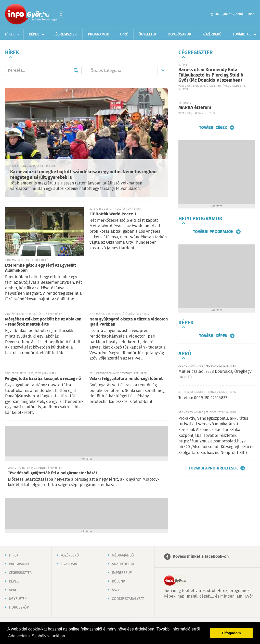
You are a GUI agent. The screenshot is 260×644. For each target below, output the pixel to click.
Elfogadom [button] (231, 633)
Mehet (76, 70)
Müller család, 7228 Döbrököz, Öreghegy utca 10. (215, 374)
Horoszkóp (19, 608)
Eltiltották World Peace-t (113, 214)
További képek (213, 336)
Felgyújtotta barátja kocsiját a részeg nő (43, 379)
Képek (34, 34)
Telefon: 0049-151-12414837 (203, 398)
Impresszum (122, 573)
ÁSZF (116, 590)
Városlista (61, 15)
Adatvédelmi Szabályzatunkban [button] (37, 636)
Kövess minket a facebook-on (201, 557)
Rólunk (119, 581)
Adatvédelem (123, 564)
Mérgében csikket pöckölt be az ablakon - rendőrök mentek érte (43, 322)
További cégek (213, 128)
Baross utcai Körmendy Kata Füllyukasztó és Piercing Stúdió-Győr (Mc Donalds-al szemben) (212, 75)
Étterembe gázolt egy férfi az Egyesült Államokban (41, 268)
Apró (124, 34)
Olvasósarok (180, 34)
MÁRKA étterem (195, 108)
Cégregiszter (65, 34)
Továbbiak (242, 34)
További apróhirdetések (213, 468)
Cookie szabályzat (128, 599)
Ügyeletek (148, 34)
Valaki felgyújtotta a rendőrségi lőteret (126, 379)
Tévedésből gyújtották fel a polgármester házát (53, 473)
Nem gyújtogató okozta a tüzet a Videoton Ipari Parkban (129, 322)
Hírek (10, 34)
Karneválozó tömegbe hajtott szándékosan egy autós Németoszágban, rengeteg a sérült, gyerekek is (84, 175)
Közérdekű (212, 34)
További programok (213, 232)
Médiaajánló (123, 555)
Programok (99, 34)
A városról (70, 564)
